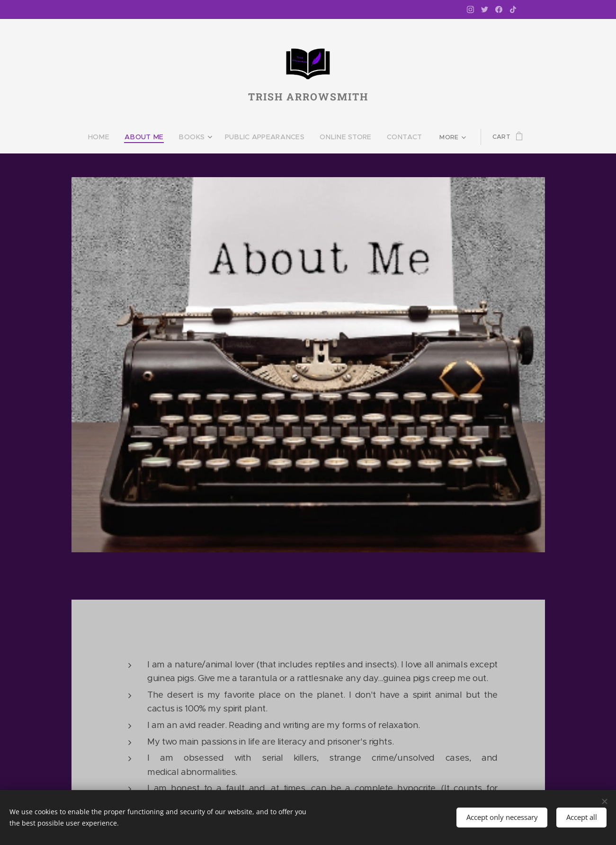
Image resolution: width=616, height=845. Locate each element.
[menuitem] (114, 137)
